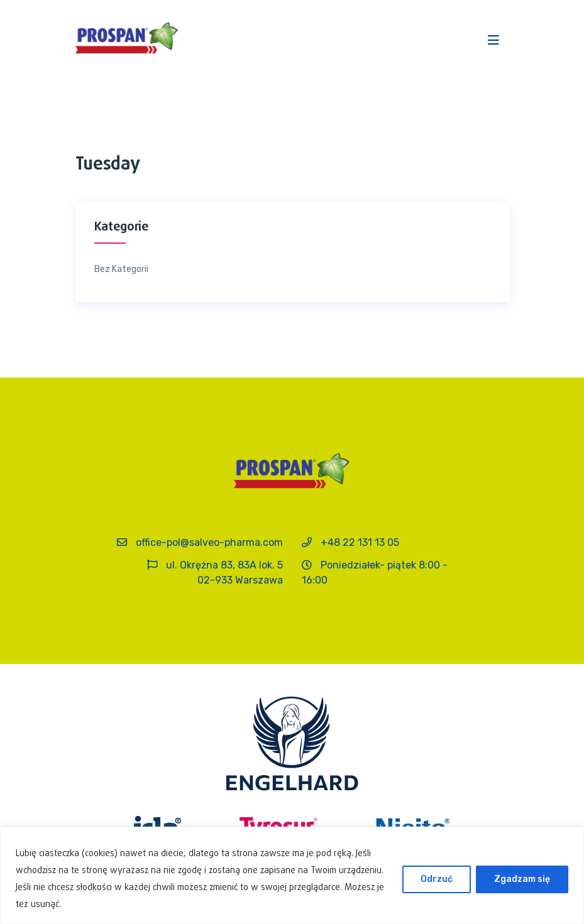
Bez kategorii (121, 269)
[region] (292, 875)
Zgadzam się (522, 879)
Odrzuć (437, 879)
